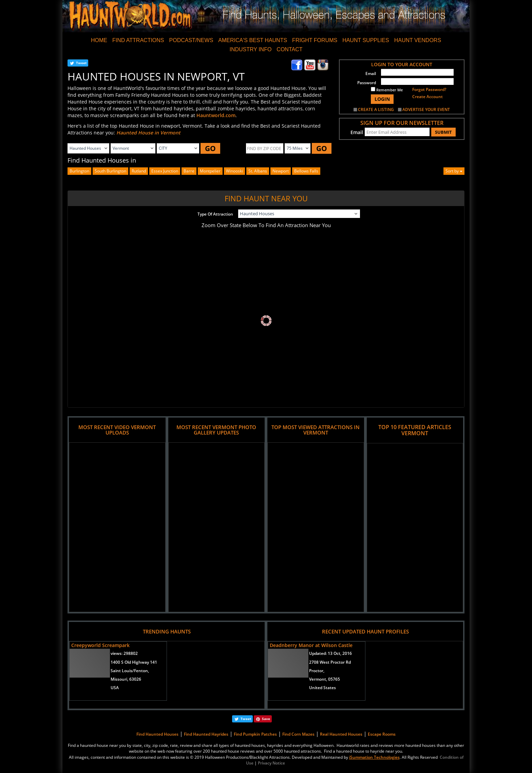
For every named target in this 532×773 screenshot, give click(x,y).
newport (281, 171)
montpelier (210, 171)
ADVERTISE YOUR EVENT (426, 109)
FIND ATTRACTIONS (138, 40)
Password (367, 83)
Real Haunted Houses (341, 734)
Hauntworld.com (216, 115)
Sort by (454, 171)
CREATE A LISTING (376, 109)
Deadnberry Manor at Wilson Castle (311, 645)
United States (322, 688)
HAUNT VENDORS (418, 40)
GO (210, 148)
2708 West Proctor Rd (330, 662)
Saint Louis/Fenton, (130, 671)
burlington (79, 171)
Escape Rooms (382, 734)
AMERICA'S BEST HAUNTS (253, 40)
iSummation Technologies (374, 757)
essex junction (165, 171)
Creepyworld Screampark (100, 645)
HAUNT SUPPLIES (366, 40)
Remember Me (387, 90)
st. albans (258, 171)
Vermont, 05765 (325, 679)
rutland (139, 171)
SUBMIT (443, 132)
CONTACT (289, 49)
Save (266, 719)
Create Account (427, 97)
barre (189, 171)
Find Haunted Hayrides (206, 734)
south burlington (110, 171)
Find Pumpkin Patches (255, 734)
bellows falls (306, 171)
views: (124, 653)
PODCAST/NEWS (191, 40)
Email (371, 73)
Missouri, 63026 (126, 679)
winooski (234, 171)
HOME (99, 40)
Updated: (330, 653)
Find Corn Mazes (298, 734)
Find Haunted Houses (157, 734)
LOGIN (382, 99)
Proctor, (317, 671)
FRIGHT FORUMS (315, 40)
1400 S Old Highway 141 (134, 662)
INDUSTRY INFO (250, 49)
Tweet (81, 63)
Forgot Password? (429, 89)
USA (115, 688)
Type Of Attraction (215, 214)
